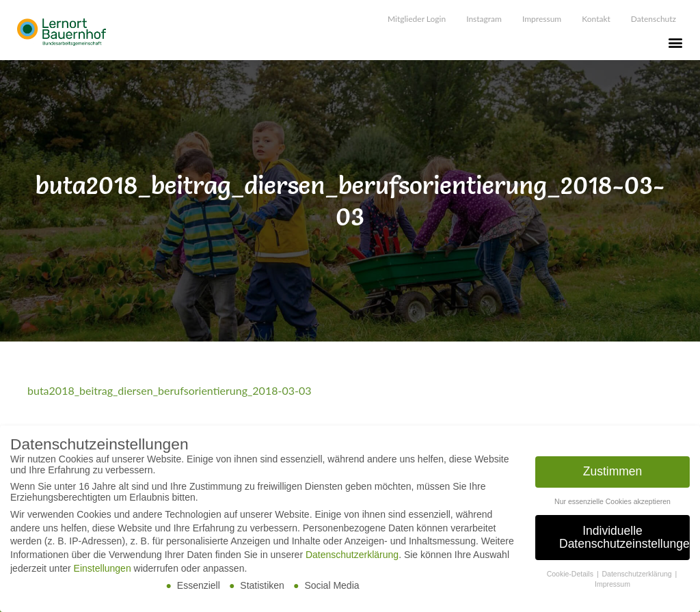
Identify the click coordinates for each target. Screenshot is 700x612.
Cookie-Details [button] (571, 578)
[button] (675, 42)
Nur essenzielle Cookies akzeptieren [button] (612, 505)
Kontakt (596, 19)
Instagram (484, 19)
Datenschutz (654, 19)
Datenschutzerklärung (352, 559)
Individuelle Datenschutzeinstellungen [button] (624, 541)
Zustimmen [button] (613, 475)
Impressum (542, 19)
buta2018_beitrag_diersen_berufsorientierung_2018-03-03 (169, 390)
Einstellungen (103, 572)
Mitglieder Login (417, 19)
